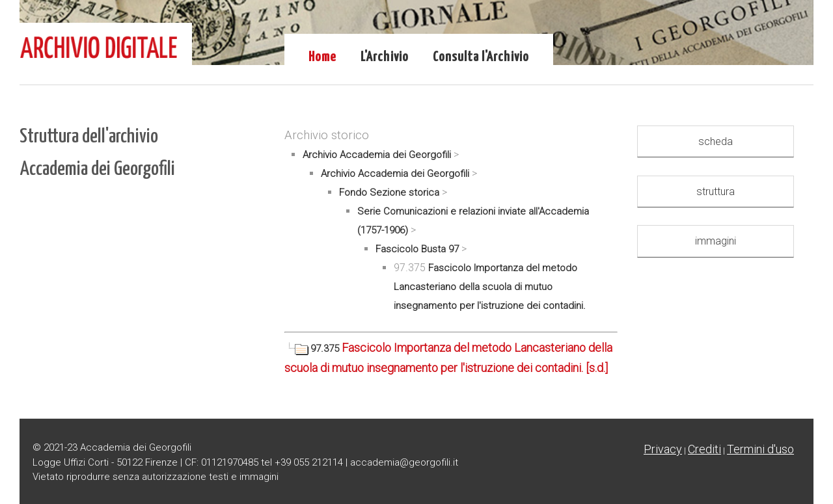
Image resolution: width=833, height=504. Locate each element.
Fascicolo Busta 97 (417, 249)
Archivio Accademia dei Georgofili (377, 155)
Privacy (663, 449)
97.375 (313, 349)
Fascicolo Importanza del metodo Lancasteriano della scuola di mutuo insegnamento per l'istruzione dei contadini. (490, 287)
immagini (716, 241)
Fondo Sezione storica (389, 192)
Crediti (704, 449)
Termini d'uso (760, 449)
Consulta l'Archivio (481, 57)
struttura (716, 192)
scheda (716, 141)
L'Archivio (385, 57)
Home (322, 57)
